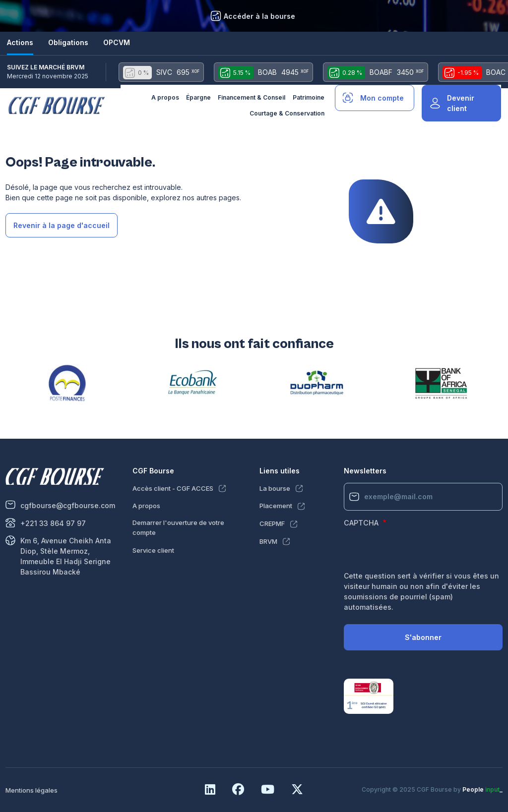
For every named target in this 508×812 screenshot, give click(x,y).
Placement (276, 506)
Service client (153, 550)
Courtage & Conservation (287, 113)
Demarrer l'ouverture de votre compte (178, 527)
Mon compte (382, 98)
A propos (165, 97)
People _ (482, 789)
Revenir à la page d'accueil (62, 225)
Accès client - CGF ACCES (173, 488)
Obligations (68, 42)
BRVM (268, 541)
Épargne (198, 97)
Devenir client (461, 103)
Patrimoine (309, 97)
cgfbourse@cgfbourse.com (68, 505)
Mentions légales (32, 790)
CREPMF (272, 523)
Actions (20, 42)
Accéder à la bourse (259, 16)
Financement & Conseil (252, 97)
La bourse (275, 488)
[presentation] (419, 551)
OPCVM (117, 42)
